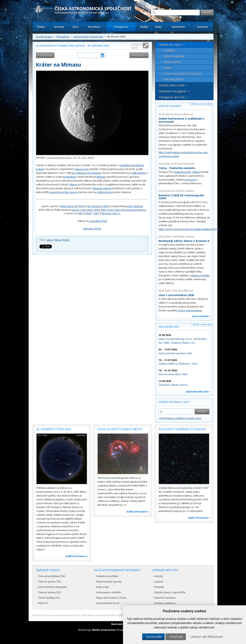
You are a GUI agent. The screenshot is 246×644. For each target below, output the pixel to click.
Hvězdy (158, 576)
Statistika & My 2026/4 (187, 172)
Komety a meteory (165, 603)
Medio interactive (104, 630)
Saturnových (81, 169)
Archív (168, 68)
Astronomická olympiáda (52, 587)
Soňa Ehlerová (185, 114)
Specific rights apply (82, 210)
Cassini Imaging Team (59, 157)
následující (138, 55)
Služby (144, 27)
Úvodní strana (44, 37)
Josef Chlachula (135, 206)
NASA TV (43, 603)
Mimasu (101, 177)
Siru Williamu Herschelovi (86, 173)
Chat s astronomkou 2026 (176, 295)
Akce (75, 27)
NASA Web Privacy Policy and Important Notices (120, 210)
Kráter (66, 240)
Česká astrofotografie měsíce (120, 429)
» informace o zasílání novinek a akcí (180, 418)
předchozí (47, 55)
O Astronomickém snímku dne (183, 74)
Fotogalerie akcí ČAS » (173, 97)
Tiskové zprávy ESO (50, 592)
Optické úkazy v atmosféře (170, 592)
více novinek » (201, 316)
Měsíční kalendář (174, 56)
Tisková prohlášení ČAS (52, 576)
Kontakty (203, 27)
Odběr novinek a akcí (174, 402)
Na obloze (94, 27)
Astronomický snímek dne (88, 37)
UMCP (106, 206)
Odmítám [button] (176, 637)
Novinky (59, 27)
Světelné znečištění (107, 576)
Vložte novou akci (202, 324)
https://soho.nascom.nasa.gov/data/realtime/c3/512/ (189, 229)
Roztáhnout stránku (137, 46)
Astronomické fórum (108, 603)
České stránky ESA (49, 598)
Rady (158, 27)
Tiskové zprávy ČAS (49, 582)
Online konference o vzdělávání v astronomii (182, 120)
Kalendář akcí (169, 327)
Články (41, 27)
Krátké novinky (170, 106)
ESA (84, 157)
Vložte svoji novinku (201, 104)
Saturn (50, 240)
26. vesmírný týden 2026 (54, 429)
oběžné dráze (105, 192)
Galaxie (159, 582)
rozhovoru (190, 180)
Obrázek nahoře (102, 188)
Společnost (178, 27)
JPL (79, 157)
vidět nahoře (139, 173)
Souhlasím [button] (154, 637)
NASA (91, 157)
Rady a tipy (103, 587)
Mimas (74, 184)
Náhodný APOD (92, 229)
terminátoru (70, 177)
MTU (81, 206)
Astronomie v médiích (109, 592)
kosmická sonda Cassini (63, 192)
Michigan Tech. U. (111, 213)
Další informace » (77, 556)
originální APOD (98, 221)
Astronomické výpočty (109, 582)
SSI (75, 157)
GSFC (96, 213)
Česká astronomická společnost (60, 615)
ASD (80, 213)
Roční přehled (172, 62)
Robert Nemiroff (69, 206)
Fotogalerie (121, 27)
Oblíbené (169, 50)
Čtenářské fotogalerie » (174, 91)
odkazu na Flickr (200, 275)
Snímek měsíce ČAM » (173, 85)
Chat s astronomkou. (190, 310)
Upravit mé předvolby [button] (207, 637)
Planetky (159, 587)
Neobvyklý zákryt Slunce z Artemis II (184, 241)
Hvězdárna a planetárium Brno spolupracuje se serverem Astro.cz (120, 615)
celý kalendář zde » (198, 392)
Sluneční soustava (165, 598)
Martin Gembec (186, 191)
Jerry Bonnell (94, 206)
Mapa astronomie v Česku (111, 598)
